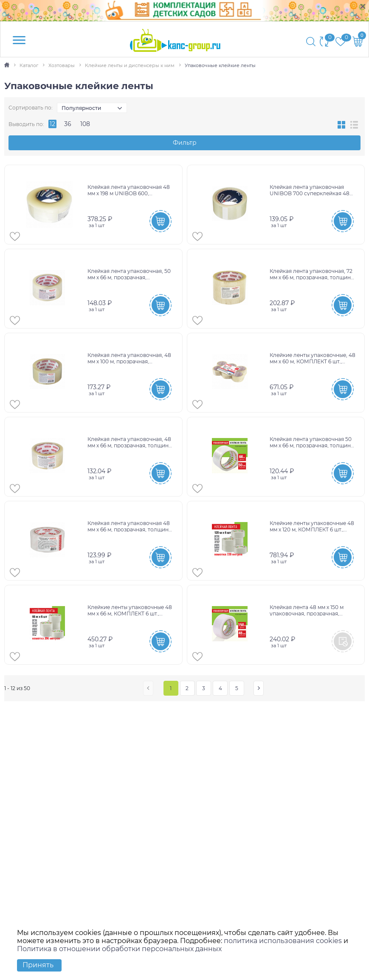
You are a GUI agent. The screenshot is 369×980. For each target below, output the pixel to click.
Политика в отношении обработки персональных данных (119, 949)
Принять (38, 965)
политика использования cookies (283, 941)
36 (68, 124)
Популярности (81, 108)
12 (52, 124)
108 (85, 124)
